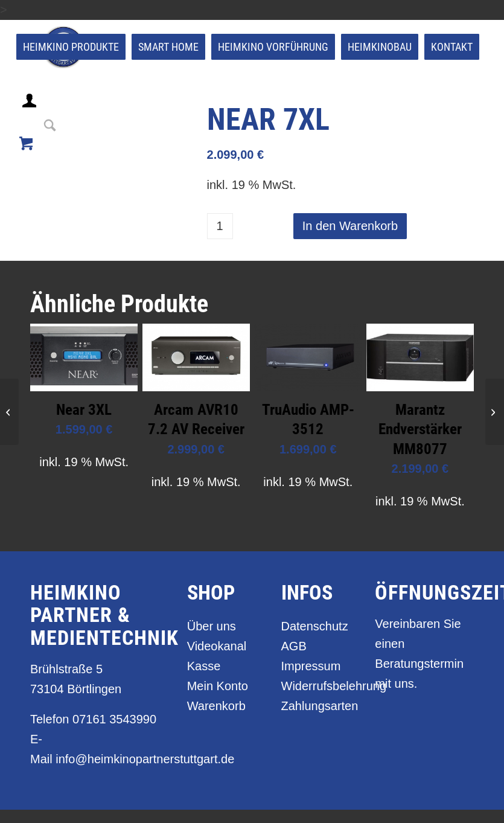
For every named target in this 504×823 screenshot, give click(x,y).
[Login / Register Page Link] (31, 115)
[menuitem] (71, 47)
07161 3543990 (114, 719)
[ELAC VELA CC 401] (9, 412)
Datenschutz (315, 626)
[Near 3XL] (495, 412)
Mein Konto (218, 686)
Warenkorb (216, 706)
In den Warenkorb (350, 226)
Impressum (311, 666)
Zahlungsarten (315, 706)
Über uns (212, 626)
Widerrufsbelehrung (315, 686)
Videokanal (217, 646)
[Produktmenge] (220, 226)
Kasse (204, 666)
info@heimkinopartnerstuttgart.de (145, 759)
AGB (294, 646)
